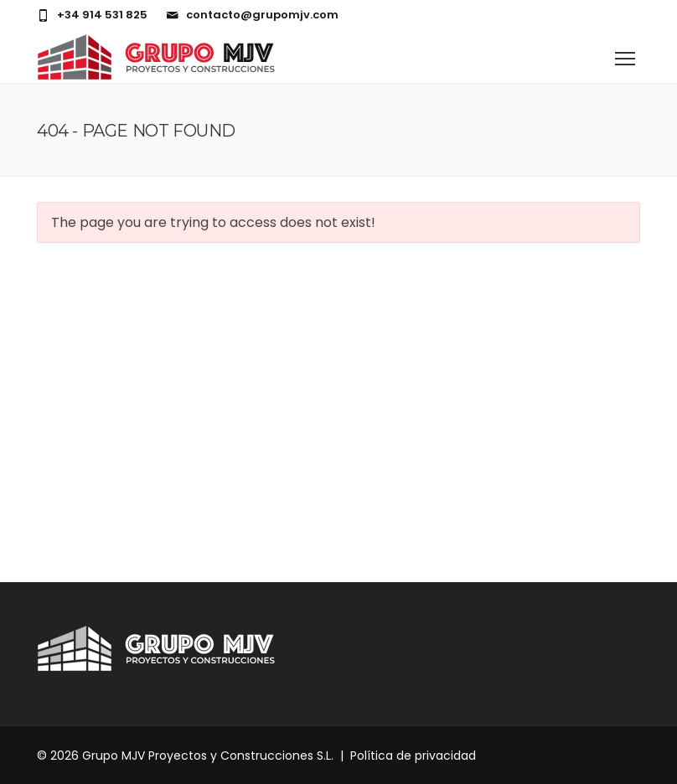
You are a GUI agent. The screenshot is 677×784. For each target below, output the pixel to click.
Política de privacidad (413, 756)
